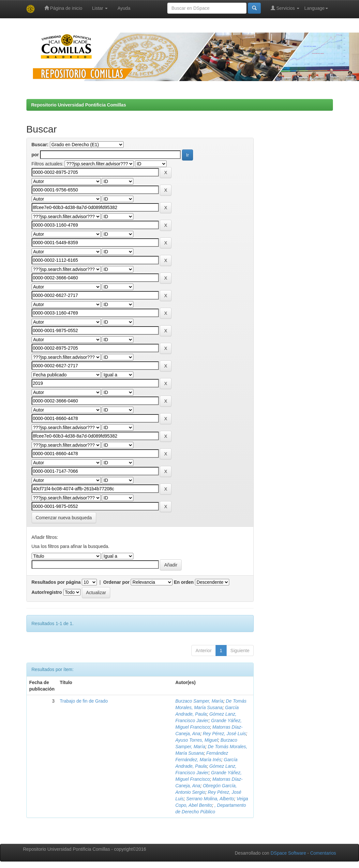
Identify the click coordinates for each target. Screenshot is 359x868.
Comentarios (323, 853)
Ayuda (124, 8)
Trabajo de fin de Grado (84, 701)
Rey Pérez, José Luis (224, 734)
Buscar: (40, 145)
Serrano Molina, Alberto (210, 799)
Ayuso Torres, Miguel (197, 740)
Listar (100, 8)
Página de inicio (63, 8)
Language (316, 8)
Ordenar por (117, 582)
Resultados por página (56, 582)
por (35, 155)
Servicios (285, 8)
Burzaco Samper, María (199, 701)
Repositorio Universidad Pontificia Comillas (79, 105)
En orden (184, 582)
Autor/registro (47, 592)
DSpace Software (288, 853)
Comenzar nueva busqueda (64, 518)
